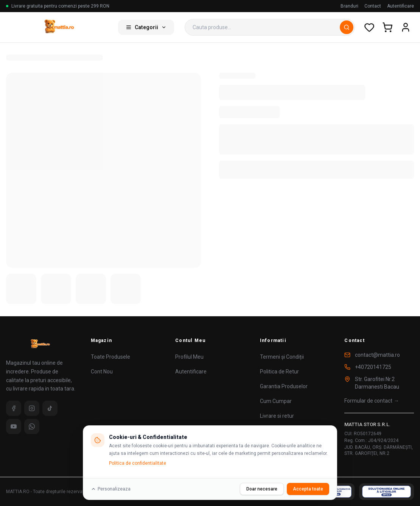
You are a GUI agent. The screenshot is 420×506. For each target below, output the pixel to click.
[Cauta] (347, 27)
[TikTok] (50, 408)
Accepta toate (308, 489)
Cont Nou (102, 372)
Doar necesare (262, 489)
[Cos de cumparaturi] (387, 27)
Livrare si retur (277, 416)
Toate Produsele (110, 357)
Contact (373, 6)
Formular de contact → (372, 401)
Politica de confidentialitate (138, 463)
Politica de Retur (279, 372)
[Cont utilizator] (406, 27)
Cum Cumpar (276, 401)
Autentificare (401, 6)
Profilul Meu (189, 357)
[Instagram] (32, 408)
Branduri (349, 6)
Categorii (146, 27)
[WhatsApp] (32, 426)
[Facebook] (14, 408)
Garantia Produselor (284, 386)
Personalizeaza (111, 489)
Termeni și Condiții (282, 357)
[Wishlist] (369, 27)
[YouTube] (14, 426)
